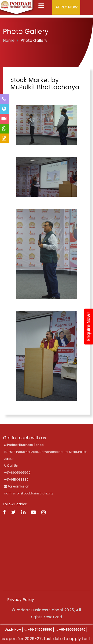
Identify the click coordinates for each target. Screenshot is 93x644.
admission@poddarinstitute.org (29, 493)
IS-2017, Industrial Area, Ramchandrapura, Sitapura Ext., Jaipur (46, 452)
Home (9, 40)
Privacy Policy (21, 600)
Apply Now (13, 630)
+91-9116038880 (40, 630)
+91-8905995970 (72, 630)
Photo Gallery (34, 40)
